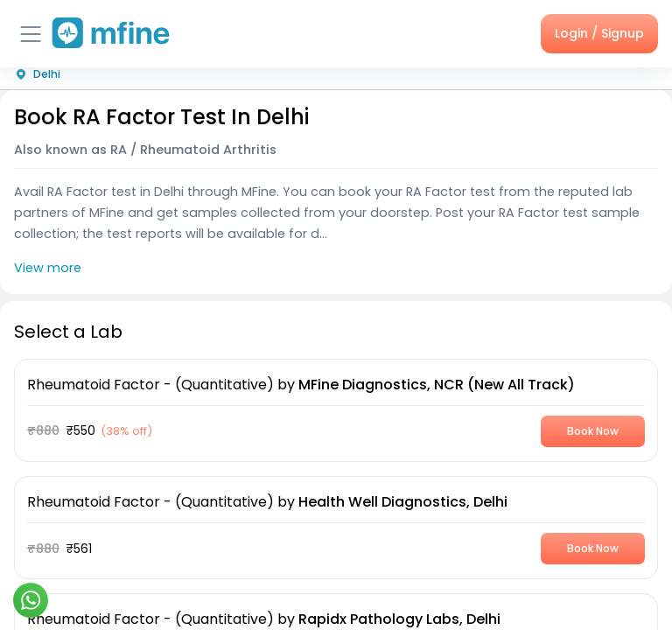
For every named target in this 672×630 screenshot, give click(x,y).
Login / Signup (599, 33)
